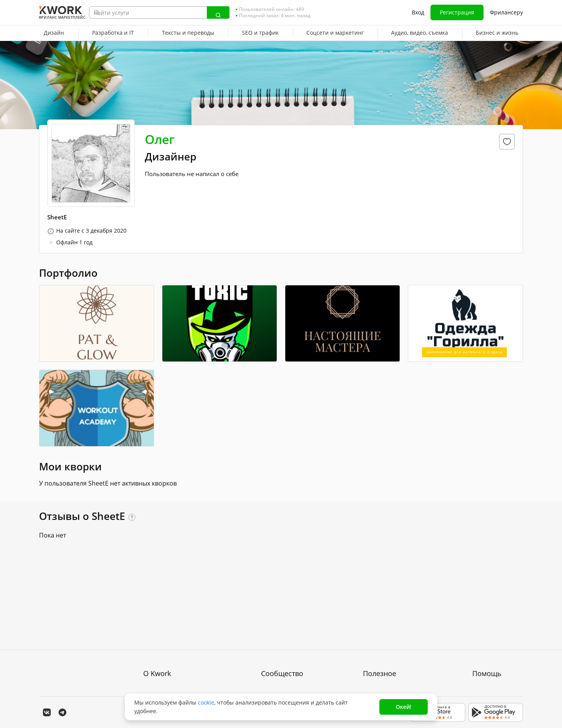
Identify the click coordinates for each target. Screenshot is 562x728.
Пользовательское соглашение (185, 624)
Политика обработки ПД (176, 638)
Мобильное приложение (396, 680)
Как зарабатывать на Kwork (400, 652)
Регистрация (457, 12)
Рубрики (374, 666)
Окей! (404, 707)
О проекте (157, 610)
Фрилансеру (506, 12)
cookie (206, 702)
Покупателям (381, 610)
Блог (267, 610)
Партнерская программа (294, 624)
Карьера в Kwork (166, 666)
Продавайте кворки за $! (396, 638)
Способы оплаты (166, 652)
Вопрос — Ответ (494, 610)
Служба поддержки (498, 624)
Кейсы (270, 638)
